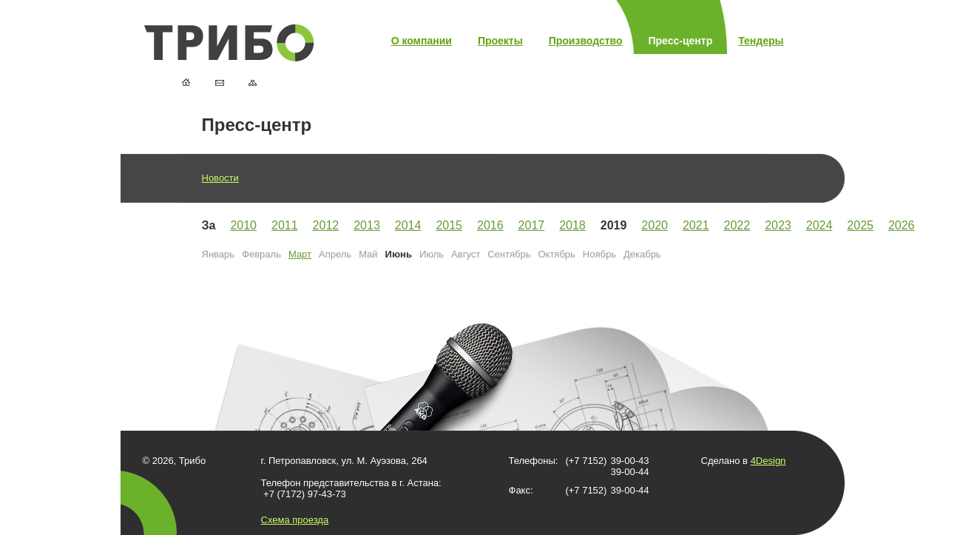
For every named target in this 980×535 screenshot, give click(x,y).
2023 (778, 225)
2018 (572, 225)
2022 (737, 225)
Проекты (500, 41)
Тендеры (761, 41)
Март (300, 254)
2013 (367, 225)
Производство (586, 41)
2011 (285, 225)
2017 (532, 225)
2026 (902, 225)
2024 (820, 225)
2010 (243, 225)
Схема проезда (295, 520)
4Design (768, 461)
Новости (220, 178)
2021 (696, 225)
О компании (422, 41)
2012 (326, 225)
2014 (408, 225)
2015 (449, 225)
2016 (490, 225)
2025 (860, 225)
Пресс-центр (681, 41)
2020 (655, 225)
